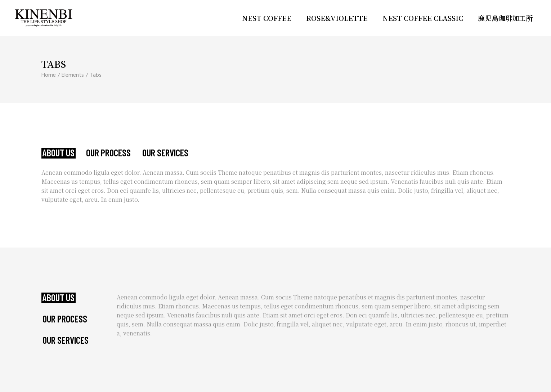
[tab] (59, 153)
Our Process (108, 153)
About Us (59, 153)
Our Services (165, 153)
